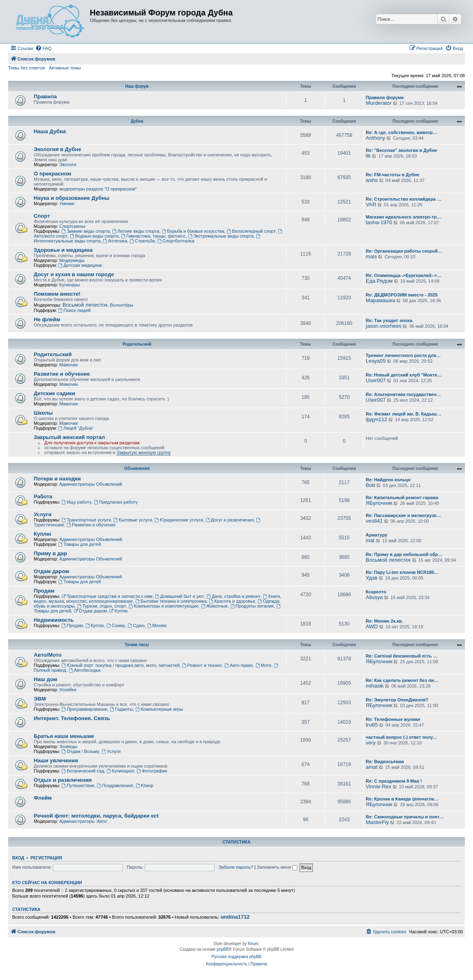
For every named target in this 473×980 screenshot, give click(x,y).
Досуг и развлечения (230, 520)
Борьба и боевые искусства (193, 231)
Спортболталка (176, 241)
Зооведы (68, 746)
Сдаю (136, 625)
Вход (18, 858)
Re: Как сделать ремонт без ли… (402, 680)
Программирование (84, 709)
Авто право (239, 665)
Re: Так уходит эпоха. (389, 320)
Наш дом (46, 679)
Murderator (379, 103)
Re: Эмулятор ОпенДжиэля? (397, 700)
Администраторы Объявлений (91, 484)
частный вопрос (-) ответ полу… (401, 737)
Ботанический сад (83, 771)
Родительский (137, 344)
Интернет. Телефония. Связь (72, 718)
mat (370, 540)
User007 (376, 380)
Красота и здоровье (232, 601)
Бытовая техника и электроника (171, 601)
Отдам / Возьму (80, 751)
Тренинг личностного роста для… (403, 355)
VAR (371, 204)
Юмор (145, 785)
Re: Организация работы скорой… (404, 251)
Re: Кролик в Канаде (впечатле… (402, 799)
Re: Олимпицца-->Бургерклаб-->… (404, 275)
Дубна (137, 121)
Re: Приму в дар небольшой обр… (404, 554)
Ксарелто (376, 592)
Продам (44, 591)
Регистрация (46, 858)
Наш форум (137, 86)
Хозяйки (68, 690)
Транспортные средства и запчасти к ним (107, 596)
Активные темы (65, 68)
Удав (372, 578)
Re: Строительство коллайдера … (404, 199)
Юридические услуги (179, 520)
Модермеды (72, 260)
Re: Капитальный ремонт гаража (402, 498)
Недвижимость (54, 620)
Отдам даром (51, 571)
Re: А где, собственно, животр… (401, 132)
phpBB (223, 949)
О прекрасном (52, 174)
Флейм (43, 798)
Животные (215, 606)
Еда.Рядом (379, 281)
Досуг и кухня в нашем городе (74, 274)
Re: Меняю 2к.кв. (384, 621)
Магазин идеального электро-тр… (403, 217)
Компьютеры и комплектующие (163, 606)
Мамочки (69, 365)
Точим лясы (137, 645)
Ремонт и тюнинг (202, 665)
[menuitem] (43, 48)
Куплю (42, 534)
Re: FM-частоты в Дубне (393, 175)
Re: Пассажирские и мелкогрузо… (403, 515)
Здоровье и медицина (63, 250)
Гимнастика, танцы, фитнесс (153, 236)
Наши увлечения (56, 760)
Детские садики (54, 393)
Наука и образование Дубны (72, 198)
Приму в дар (50, 553)
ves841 (374, 521)
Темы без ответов (26, 68)
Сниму (116, 625)
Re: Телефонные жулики (393, 719)
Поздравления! (115, 785)
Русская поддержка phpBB (236, 957)
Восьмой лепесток (85, 305)
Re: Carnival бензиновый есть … (402, 656)
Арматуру (376, 535)
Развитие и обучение (62, 374)
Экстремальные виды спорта (221, 236)
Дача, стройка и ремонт (234, 596)
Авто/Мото (48, 655)
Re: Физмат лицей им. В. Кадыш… (404, 414)
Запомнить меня (277, 867)
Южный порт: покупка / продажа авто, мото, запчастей (120, 665)
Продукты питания (252, 606)
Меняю (157, 625)
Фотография (152, 771)
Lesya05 (376, 361)
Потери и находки (57, 479)
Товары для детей (79, 544)
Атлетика (115, 241)
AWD (372, 626)
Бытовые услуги (133, 520)
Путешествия (78, 785)
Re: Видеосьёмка (385, 762)
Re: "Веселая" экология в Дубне (401, 150)
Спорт (42, 216)
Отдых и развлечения (63, 780)
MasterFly (377, 822)
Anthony (375, 138)
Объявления (137, 468)
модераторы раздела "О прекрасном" (98, 189)
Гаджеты (121, 709)
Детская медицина (80, 265)
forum (253, 944)
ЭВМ (40, 699)
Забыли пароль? (236, 867)
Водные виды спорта (94, 236)
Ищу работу (76, 502)
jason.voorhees (384, 326)
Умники (67, 203)
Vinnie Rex (379, 786)
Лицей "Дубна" (76, 428)
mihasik (375, 686)
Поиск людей (74, 310)
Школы (43, 413)
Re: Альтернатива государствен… (403, 394)
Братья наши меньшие (64, 736)
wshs (372, 180)
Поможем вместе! (57, 294)
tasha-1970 (379, 222)
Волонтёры (122, 305)
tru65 (372, 725)
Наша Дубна (50, 131)
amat (372, 767)
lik (368, 156)
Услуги (43, 514)
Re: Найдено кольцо (388, 480)
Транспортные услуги (86, 520)
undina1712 (235, 917)
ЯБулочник (379, 503)
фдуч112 (376, 419)
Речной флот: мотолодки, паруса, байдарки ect (96, 816)
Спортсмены (72, 226)
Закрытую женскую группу (144, 452)
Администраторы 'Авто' (84, 821)
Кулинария (120, 771)
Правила (45, 96)
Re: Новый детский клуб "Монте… (404, 375)
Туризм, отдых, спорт (102, 606)
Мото (264, 665)
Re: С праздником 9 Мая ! (394, 781)
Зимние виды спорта (85, 231)
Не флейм (47, 319)
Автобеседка (85, 670)
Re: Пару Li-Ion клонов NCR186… (402, 572)
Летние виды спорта (136, 231)
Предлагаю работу (116, 502)
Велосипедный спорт (251, 231)
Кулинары (69, 285)
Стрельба (142, 241)
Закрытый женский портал (69, 437)
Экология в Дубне (57, 149)
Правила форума (385, 97)
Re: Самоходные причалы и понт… (405, 817)
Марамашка (380, 300)
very (371, 743)
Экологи (68, 164)
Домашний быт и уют (179, 596)
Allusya (374, 597)
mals (371, 256)
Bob (370, 485)
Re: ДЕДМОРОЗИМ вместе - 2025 (402, 295)
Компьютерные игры (159, 709)
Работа (43, 496)
